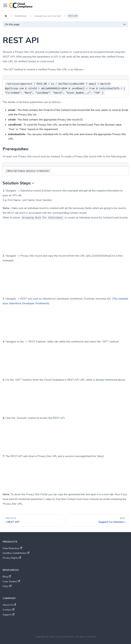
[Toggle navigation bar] (5, 5)
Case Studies (11, 581)
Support (9, 615)
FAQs (7, 586)
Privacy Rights (12, 558)
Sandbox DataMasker (16, 553)
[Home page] (6, 16)
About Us (9, 605)
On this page (12, 24)
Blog (7, 577)
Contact (8, 610)
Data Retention (12, 548)
